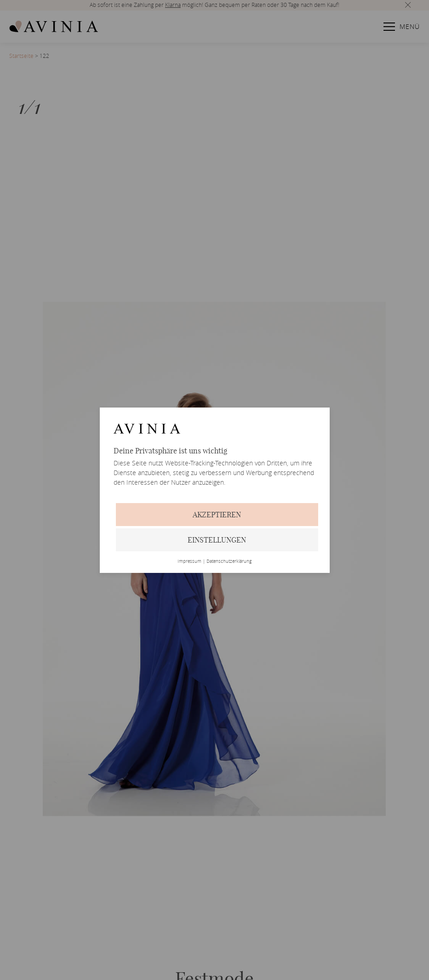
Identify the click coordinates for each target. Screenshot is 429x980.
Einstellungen (217, 540)
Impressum (189, 561)
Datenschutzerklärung (229, 561)
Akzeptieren (217, 515)
